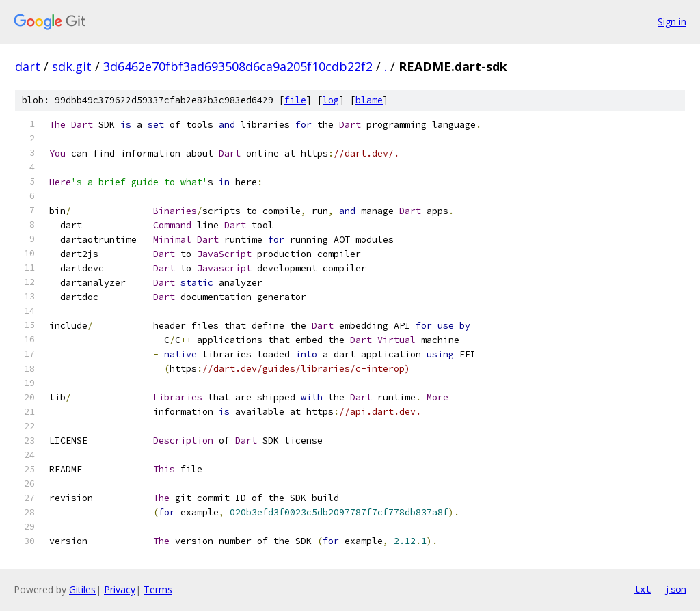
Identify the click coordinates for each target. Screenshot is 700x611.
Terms (158, 589)
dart (28, 66)
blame (369, 100)
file (295, 100)
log (331, 100)
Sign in (672, 22)
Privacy (120, 589)
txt (643, 589)
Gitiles (82, 589)
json (675, 589)
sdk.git (72, 66)
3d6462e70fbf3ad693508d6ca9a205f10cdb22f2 (238, 66)
